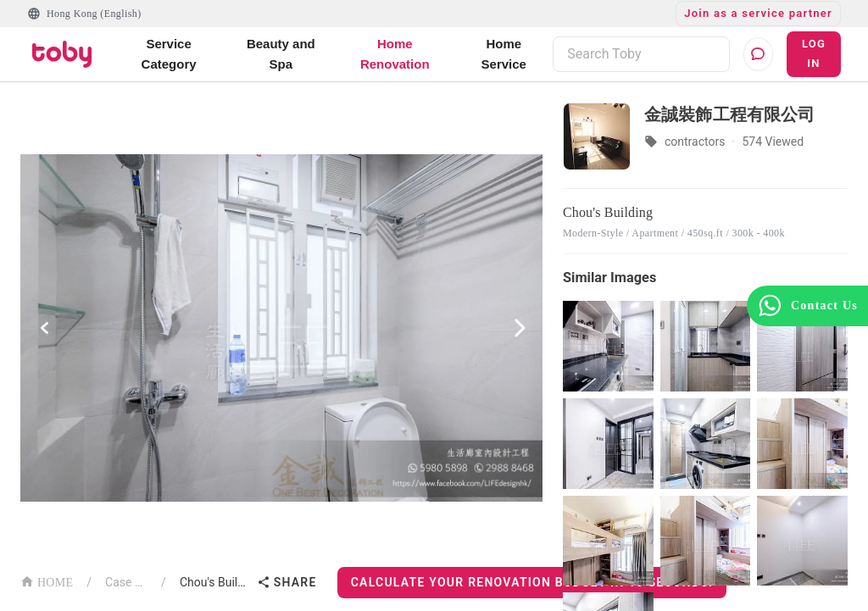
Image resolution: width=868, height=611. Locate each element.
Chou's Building (215, 582)
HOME (47, 581)
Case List (126, 582)
